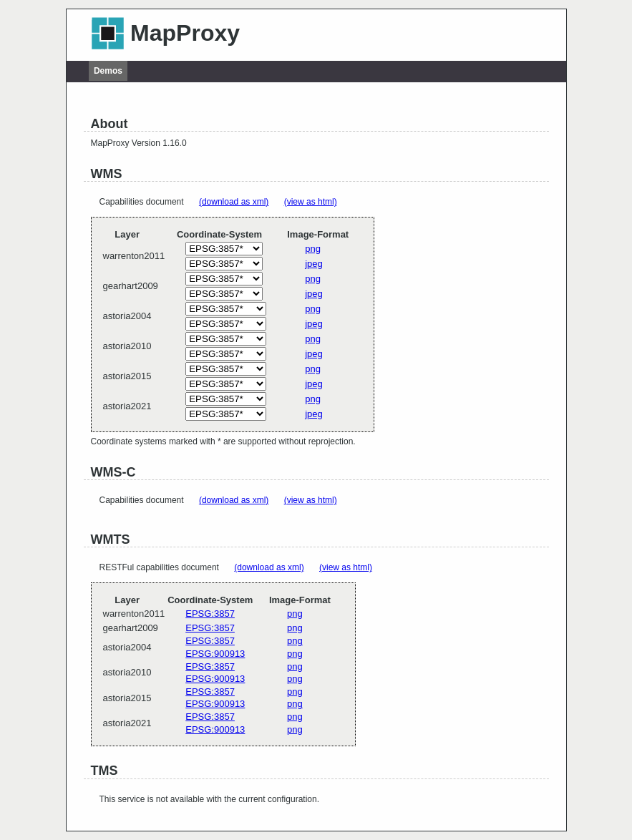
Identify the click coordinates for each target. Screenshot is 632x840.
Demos (108, 71)
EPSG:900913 (215, 654)
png (313, 249)
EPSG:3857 (210, 614)
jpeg (314, 264)
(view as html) (311, 202)
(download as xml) (234, 202)
